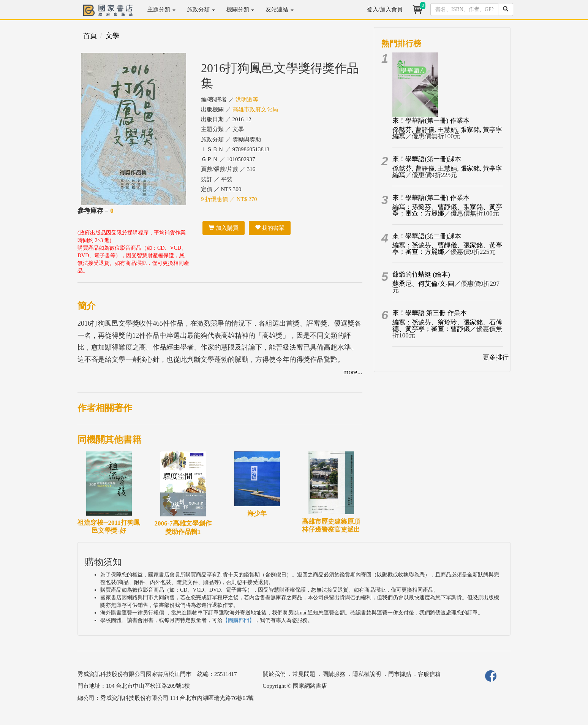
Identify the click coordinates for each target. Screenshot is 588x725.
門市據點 (400, 674)
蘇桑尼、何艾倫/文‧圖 (423, 284)
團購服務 (334, 674)
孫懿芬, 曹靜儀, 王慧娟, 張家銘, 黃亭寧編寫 (447, 133)
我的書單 (270, 228)
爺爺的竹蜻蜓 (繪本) (421, 275)
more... (353, 372)
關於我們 (274, 674)
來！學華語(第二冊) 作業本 (431, 198)
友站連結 (280, 9)
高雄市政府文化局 (255, 109)
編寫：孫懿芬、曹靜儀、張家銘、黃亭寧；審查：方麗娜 (447, 210)
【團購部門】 (239, 620)
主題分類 (161, 9)
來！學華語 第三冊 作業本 (430, 313)
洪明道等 (247, 100)
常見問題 (304, 674)
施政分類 (201, 9)
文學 (112, 36)
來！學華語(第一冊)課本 (427, 159)
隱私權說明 (367, 674)
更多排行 (496, 357)
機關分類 (240, 9)
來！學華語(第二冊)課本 (427, 236)
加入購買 (224, 228)
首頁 (90, 36)
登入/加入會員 (385, 9)
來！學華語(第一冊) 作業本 (431, 121)
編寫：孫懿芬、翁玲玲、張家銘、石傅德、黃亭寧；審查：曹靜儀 (447, 326)
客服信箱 (429, 674)
